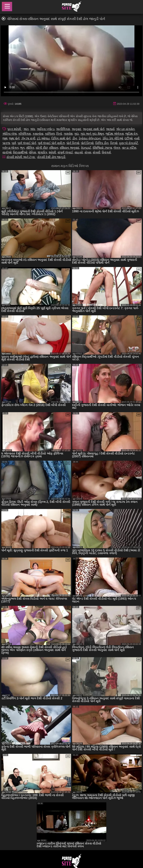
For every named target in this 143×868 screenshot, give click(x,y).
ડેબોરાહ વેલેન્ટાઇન (90, 138)
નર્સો (137, 138)
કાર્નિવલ (50, 134)
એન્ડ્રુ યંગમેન (125, 129)
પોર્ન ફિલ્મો (73, 143)
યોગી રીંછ (42, 148)
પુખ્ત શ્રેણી (15, 129)
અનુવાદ (77, 129)
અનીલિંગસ (63, 129)
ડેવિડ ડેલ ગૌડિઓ (113, 138)
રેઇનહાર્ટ (86, 148)
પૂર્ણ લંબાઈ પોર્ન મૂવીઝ (51, 143)
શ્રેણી (52, 152)
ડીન (75, 138)
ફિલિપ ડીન (102, 143)
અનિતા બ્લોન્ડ (46, 129)
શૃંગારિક (43, 152)
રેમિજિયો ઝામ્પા (102, 148)
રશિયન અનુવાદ (70, 148)
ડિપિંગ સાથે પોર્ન (61, 138)
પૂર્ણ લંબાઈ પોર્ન (27, 143)
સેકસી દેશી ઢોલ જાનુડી (51, 157)
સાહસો (79, 152)
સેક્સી (97, 152)
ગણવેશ (68, 134)
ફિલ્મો (114, 143)
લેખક (117, 148)
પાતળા (6, 143)
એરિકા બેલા (10, 134)
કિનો (59, 134)
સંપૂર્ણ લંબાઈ (65, 152)
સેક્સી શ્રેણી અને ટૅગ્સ (21, 157)
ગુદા (76, 134)
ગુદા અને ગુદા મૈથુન (92, 134)
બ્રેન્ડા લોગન (11, 148)
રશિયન (54, 148)
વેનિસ (32, 152)
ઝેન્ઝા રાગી (28, 138)
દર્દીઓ (129, 138)
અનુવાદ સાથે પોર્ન (94, 129)
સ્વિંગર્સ (106, 152)
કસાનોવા (38, 134)
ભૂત (22, 148)
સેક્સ (88, 152)
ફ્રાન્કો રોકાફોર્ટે (128, 143)
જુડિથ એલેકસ (115, 134)
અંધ (33, 129)
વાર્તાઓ (7, 152)
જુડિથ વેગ (131, 134)
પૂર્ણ (14, 143)
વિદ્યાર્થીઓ (20, 152)
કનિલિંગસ (25, 134)
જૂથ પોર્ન (14, 138)
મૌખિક (30, 148)
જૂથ (5, 138)
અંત (26, 129)
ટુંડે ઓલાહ (43, 138)
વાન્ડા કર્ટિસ (129, 148)
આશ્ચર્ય (110, 129)
